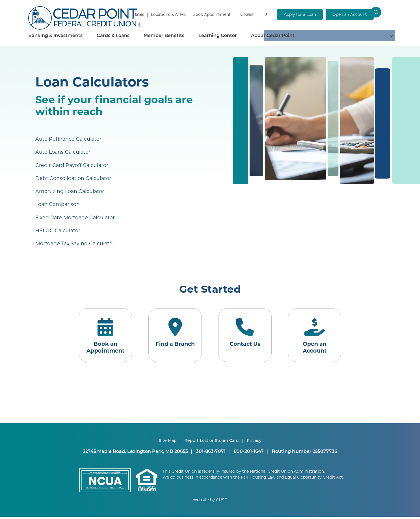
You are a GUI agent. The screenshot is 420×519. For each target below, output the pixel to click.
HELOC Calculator (58, 230)
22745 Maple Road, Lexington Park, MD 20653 (135, 453)
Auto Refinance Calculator (69, 139)
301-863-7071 (211, 453)
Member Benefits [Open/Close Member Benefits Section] (164, 35)
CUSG (222, 502)
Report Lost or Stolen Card (212, 443)
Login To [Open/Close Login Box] (356, 35)
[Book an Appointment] (101, 336)
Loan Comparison (58, 204)
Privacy (254, 443)
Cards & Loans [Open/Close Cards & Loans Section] (113, 35)
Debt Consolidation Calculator (74, 178)
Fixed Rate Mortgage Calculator (76, 217)
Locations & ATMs (168, 14)
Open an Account (350, 14)
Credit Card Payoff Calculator (72, 165)
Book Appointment (212, 14)
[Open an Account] (319, 336)
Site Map (168, 443)
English (247, 14)
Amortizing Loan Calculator (70, 191)
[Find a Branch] (174, 336)
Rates (139, 14)
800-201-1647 (249, 453)
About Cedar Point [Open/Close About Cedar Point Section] (273, 35)
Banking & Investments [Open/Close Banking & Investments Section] (55, 35)
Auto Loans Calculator (63, 152)
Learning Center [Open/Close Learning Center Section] (218, 35)
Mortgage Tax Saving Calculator (76, 243)
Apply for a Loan (300, 14)
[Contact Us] (246, 336)
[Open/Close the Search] (386, 14)
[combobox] (254, 15)
